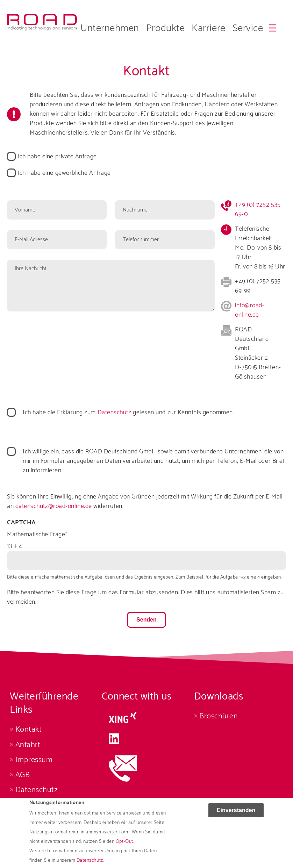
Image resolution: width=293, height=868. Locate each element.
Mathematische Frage (36, 535)
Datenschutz (115, 413)
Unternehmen (110, 28)
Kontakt (29, 729)
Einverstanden (236, 814)
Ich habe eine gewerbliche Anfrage (64, 173)
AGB (23, 775)
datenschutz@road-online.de (54, 506)
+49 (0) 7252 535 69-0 (258, 210)
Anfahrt (28, 745)
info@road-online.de (250, 310)
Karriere (208, 28)
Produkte (165, 28)
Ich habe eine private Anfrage (57, 157)
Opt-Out (124, 846)
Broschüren (219, 716)
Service (248, 28)
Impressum (34, 760)
